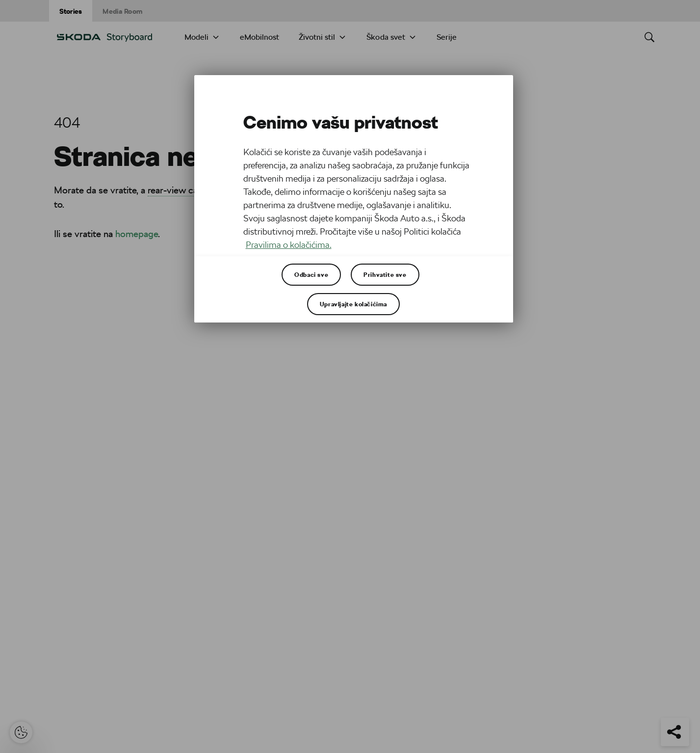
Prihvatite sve (385, 274)
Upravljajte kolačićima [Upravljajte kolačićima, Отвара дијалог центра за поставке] (353, 304)
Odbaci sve (311, 274)
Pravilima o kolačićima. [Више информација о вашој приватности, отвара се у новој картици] (289, 245)
